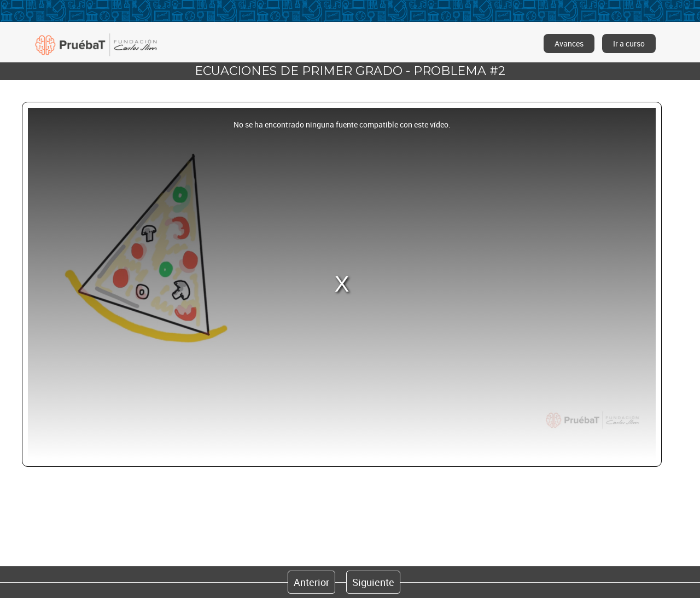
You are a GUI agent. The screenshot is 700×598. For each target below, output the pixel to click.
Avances (569, 43)
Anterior (311, 582)
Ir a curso (629, 43)
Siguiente (373, 582)
